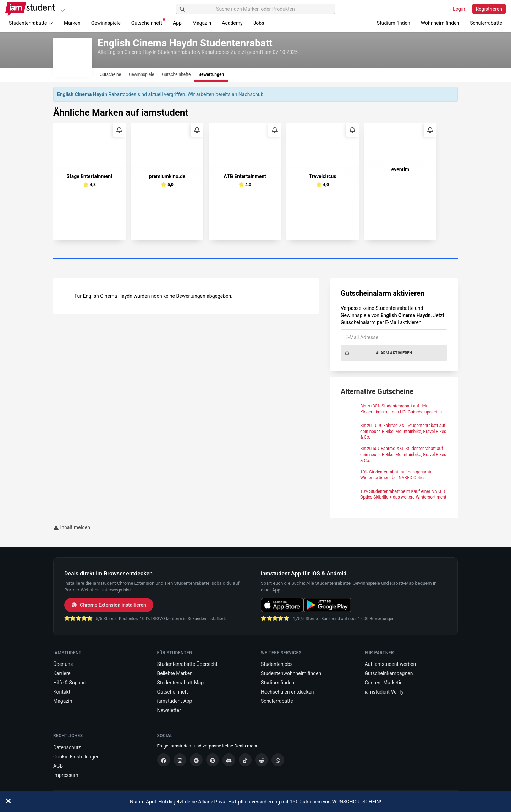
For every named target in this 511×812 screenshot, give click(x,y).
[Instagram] (180, 760)
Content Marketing (385, 683)
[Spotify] (196, 760)
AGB (58, 766)
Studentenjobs (277, 664)
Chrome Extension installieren (109, 605)
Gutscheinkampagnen (389, 673)
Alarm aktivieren (378, 353)
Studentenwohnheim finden (291, 673)
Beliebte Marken (175, 673)
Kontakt (62, 692)
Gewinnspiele (106, 23)
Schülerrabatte (486, 23)
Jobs (259, 23)
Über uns (63, 664)
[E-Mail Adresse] (394, 337)
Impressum (66, 775)
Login (459, 9)
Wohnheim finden (440, 23)
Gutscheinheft (148, 22)
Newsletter (169, 710)
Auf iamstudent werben (391, 664)
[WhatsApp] (278, 760)
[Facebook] (164, 760)
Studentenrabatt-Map (181, 683)
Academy (232, 23)
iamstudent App (175, 701)
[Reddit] (262, 760)
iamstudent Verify (384, 692)
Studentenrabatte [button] (31, 23)
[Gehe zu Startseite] (30, 9)
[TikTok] (245, 760)
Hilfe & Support (70, 683)
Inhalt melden (72, 527)
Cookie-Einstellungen (76, 757)
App (177, 23)
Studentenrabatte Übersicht (187, 664)
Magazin (202, 23)
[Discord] (229, 760)
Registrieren (489, 9)
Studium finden (394, 23)
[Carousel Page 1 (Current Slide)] (255, 259)
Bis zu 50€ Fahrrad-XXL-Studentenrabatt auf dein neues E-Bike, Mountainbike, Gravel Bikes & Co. (403, 455)
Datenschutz (67, 747)
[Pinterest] (213, 760)
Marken (72, 23)
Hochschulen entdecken (287, 692)
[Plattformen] (63, 10)
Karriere (62, 673)
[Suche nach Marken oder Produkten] (255, 9)
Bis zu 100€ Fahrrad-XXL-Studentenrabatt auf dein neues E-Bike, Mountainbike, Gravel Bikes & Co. (403, 432)
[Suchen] (182, 9)
